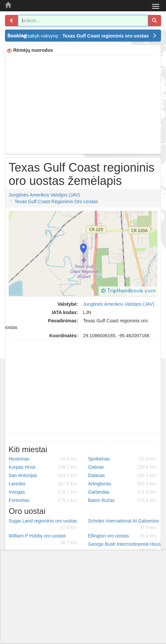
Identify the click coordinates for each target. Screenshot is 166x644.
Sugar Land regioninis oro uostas (43, 524)
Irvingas (43, 492)
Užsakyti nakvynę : (89, 36)
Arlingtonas (123, 484)
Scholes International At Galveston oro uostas (125, 524)
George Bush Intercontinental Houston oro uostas (125, 548)
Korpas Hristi (43, 467)
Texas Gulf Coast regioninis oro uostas (56, 201)
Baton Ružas (123, 500)
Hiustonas (43, 459)
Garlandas (123, 492)
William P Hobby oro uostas (43, 539)
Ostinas (123, 467)
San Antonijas (43, 475)
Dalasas (123, 475)
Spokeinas (123, 459)
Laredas (43, 484)
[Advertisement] (83, 104)
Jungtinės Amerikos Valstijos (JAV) (44, 195)
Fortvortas (43, 500)
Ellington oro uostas (123, 536)
